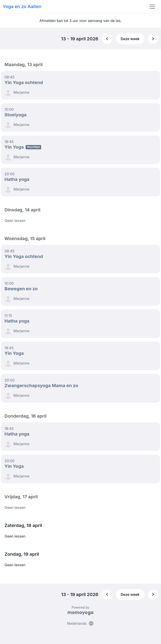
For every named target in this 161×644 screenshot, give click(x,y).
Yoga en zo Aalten (22, 7)
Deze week (130, 39)
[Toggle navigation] (152, 7)
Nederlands (81, 623)
